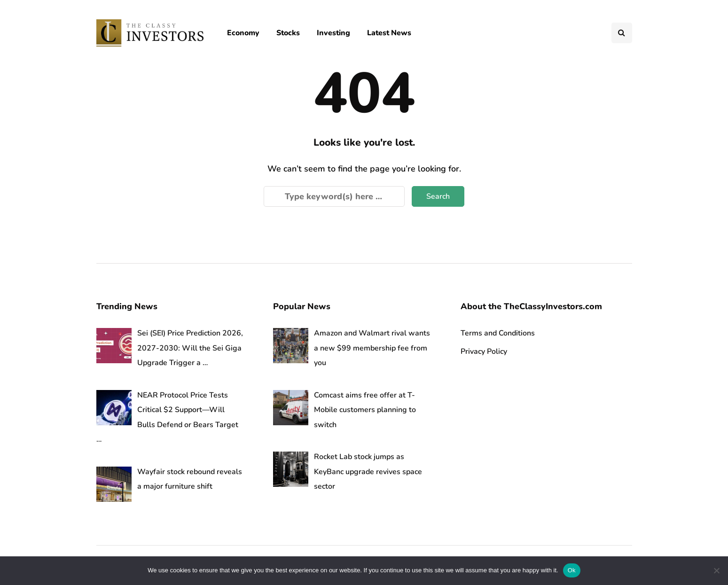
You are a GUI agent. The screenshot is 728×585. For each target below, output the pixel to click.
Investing (333, 33)
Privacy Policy (484, 351)
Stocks (288, 33)
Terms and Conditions (498, 333)
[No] (716, 570)
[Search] (334, 196)
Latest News (389, 33)
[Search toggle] (622, 33)
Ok (572, 570)
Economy (243, 33)
